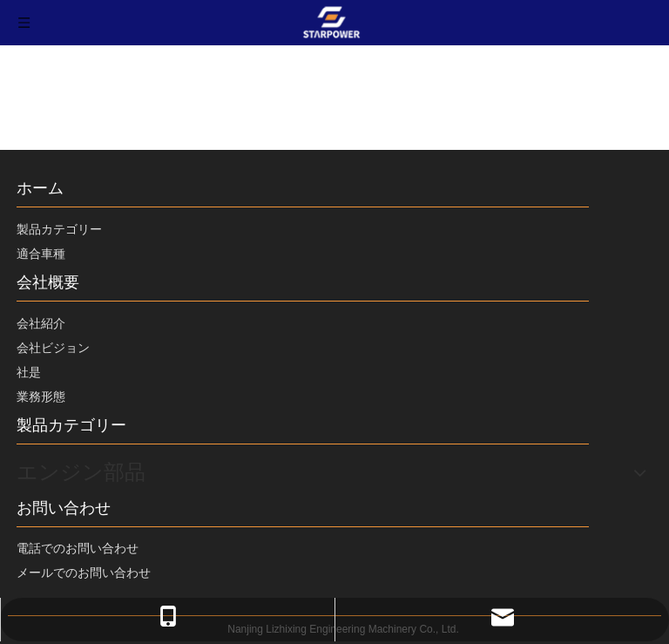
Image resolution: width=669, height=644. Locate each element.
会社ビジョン (53, 348)
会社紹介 (41, 323)
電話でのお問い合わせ (78, 548)
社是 (29, 372)
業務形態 (41, 397)
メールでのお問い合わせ (84, 573)
